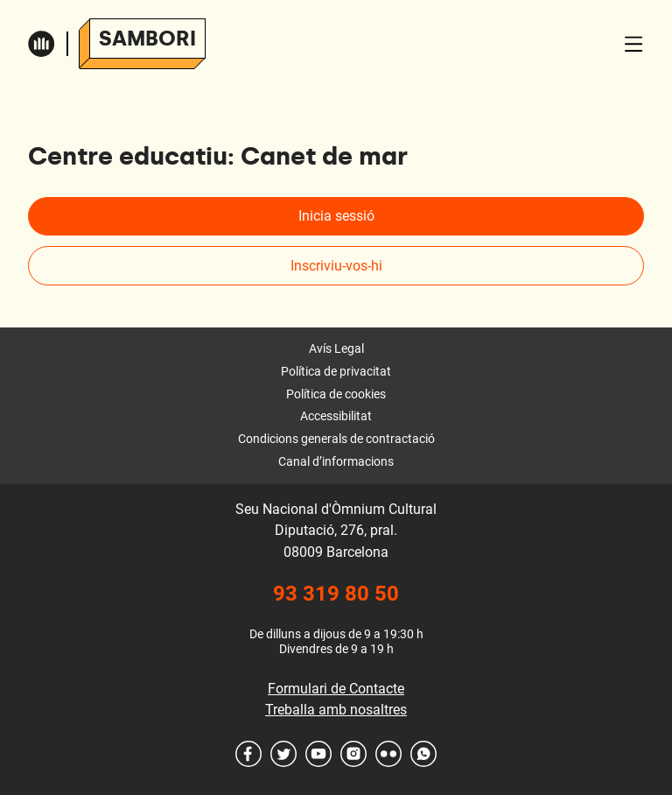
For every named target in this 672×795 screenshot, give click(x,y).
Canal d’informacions (336, 461)
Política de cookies (336, 394)
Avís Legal (336, 348)
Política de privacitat (336, 371)
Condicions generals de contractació (336, 439)
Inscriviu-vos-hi (336, 266)
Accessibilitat (336, 416)
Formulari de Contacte (336, 689)
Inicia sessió (336, 216)
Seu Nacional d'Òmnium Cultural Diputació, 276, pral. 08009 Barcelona (336, 531)
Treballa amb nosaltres (336, 710)
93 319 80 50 (336, 594)
